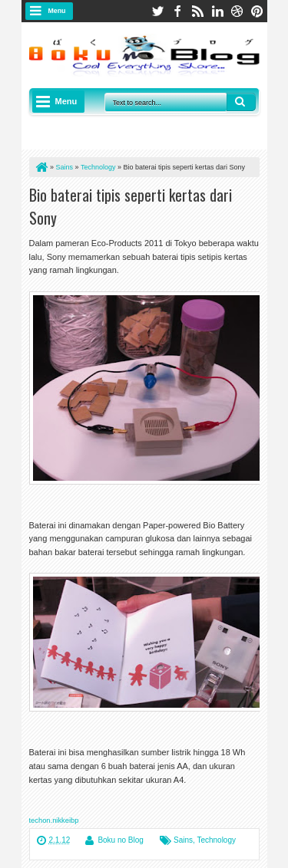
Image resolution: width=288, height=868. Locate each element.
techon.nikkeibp (54, 820)
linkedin (217, 11)
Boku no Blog (121, 840)
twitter (157, 11)
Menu (57, 11)
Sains (183, 840)
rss (197, 11)
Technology (216, 840)
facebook (177, 11)
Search (241, 102)
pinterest (257, 11)
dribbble (237, 11)
